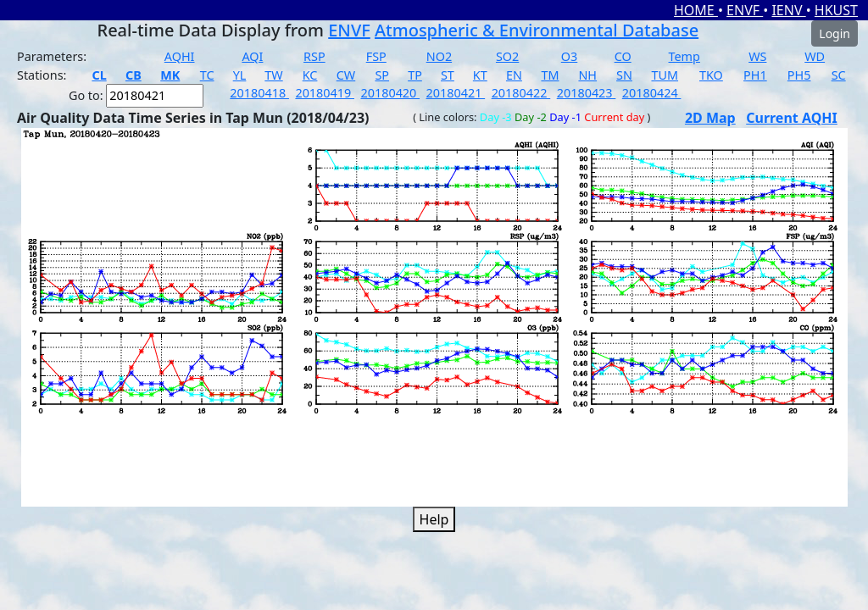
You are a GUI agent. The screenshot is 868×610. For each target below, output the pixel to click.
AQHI (180, 56)
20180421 (456, 93)
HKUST (836, 10)
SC (839, 75)
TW (273, 75)
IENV (788, 10)
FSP (376, 56)
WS (757, 56)
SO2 (507, 56)
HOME (696, 10)
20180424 (652, 93)
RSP (314, 56)
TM (550, 75)
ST (448, 75)
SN (624, 75)
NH (587, 75)
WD (815, 56)
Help (434, 519)
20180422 (521, 93)
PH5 (799, 75)
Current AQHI (792, 118)
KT (480, 75)
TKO (711, 75)
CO (623, 56)
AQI (252, 56)
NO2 (439, 56)
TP (415, 75)
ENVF (745, 10)
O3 (569, 56)
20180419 (325, 93)
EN (514, 75)
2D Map (710, 118)
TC (207, 75)
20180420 (390, 93)
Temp (684, 56)
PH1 (755, 75)
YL (240, 75)
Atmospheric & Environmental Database (537, 30)
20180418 (259, 93)
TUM (665, 75)
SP (382, 75)
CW (346, 75)
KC (310, 75)
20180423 (587, 93)
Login (835, 33)
